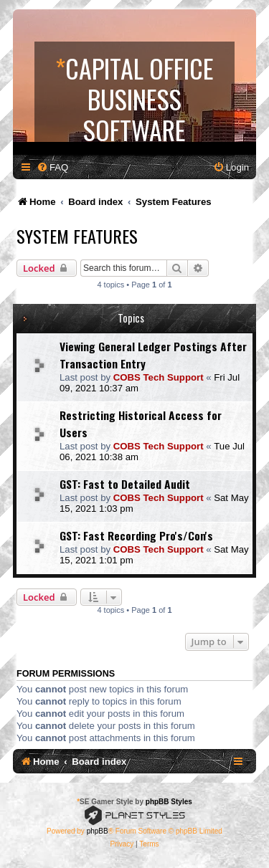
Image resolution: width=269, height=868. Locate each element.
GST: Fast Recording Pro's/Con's (136, 535)
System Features (77, 236)
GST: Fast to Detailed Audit (125, 484)
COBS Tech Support (159, 377)
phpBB (98, 831)
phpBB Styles (169, 802)
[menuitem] (52, 167)
